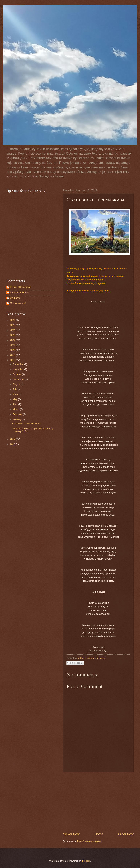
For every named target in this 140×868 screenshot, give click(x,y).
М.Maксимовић (18, 303)
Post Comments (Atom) (89, 841)
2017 (13, 439)
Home (99, 834)
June (16, 394)
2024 (13, 330)
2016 (13, 444)
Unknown (15, 298)
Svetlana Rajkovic (19, 292)
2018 (13, 360)
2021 (13, 345)
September (19, 379)
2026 (13, 320)
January (17, 419)
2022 (13, 340)
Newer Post (71, 834)
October (17, 374)
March (16, 409)
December (18, 364)
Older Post (126, 834)
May (15, 399)
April (15, 404)
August (17, 384)
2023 (13, 335)
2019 (13, 355)
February (18, 414)
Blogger (86, 861)
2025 (13, 325)
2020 (13, 350)
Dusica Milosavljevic (20, 287)
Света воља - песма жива (26, 424)
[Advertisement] (98, 802)
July (15, 389)
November (18, 369)
